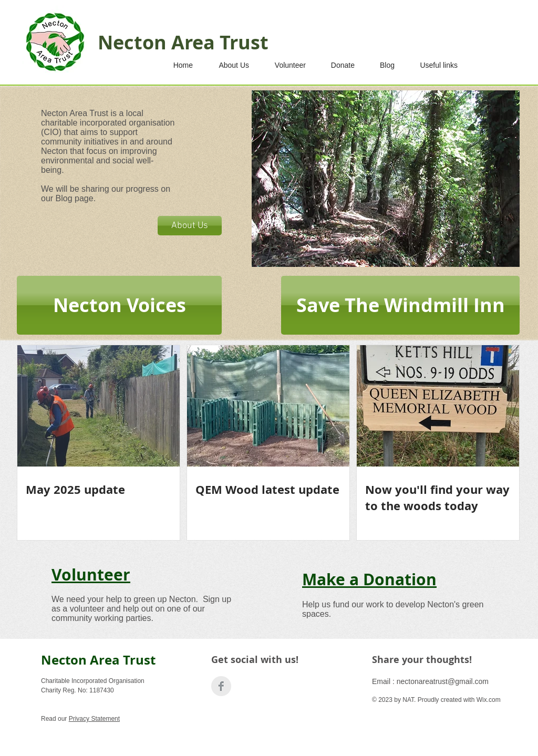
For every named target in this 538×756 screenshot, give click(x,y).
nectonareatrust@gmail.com (443, 681)
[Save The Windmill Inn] (400, 305)
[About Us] (190, 226)
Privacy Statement (94, 719)
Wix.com (489, 700)
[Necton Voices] (119, 305)
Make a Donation (369, 579)
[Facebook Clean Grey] (221, 686)
